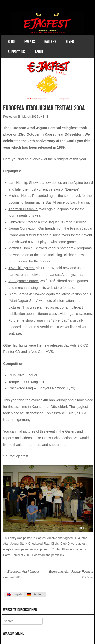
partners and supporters (47, 445)
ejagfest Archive (47, 538)
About (39, 52)
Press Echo (51, 438)
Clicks (55, 544)
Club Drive (67, 544)
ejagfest (22, 456)
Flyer (70, 42)
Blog (11, 42)
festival (34, 549)
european (22, 549)
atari (85, 538)
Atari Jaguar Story (15, 544)
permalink (58, 555)
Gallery (50, 42)
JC (52, 549)
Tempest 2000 (21, 555)
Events (30, 42)
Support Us (16, 52)
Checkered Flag (39, 544)
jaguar (44, 549)
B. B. (46, 117)
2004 (77, 538)
